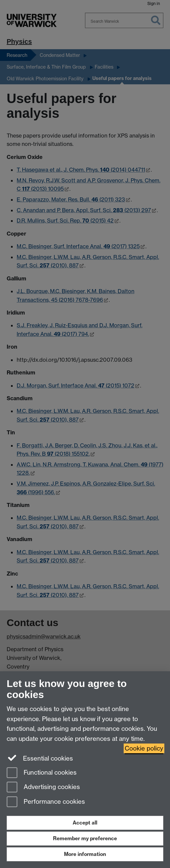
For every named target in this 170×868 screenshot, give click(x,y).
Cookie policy (144, 748)
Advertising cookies (43, 788)
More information (85, 854)
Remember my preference (85, 838)
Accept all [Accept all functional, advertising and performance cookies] (85, 823)
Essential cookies (40, 758)
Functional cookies (42, 773)
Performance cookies (46, 802)
